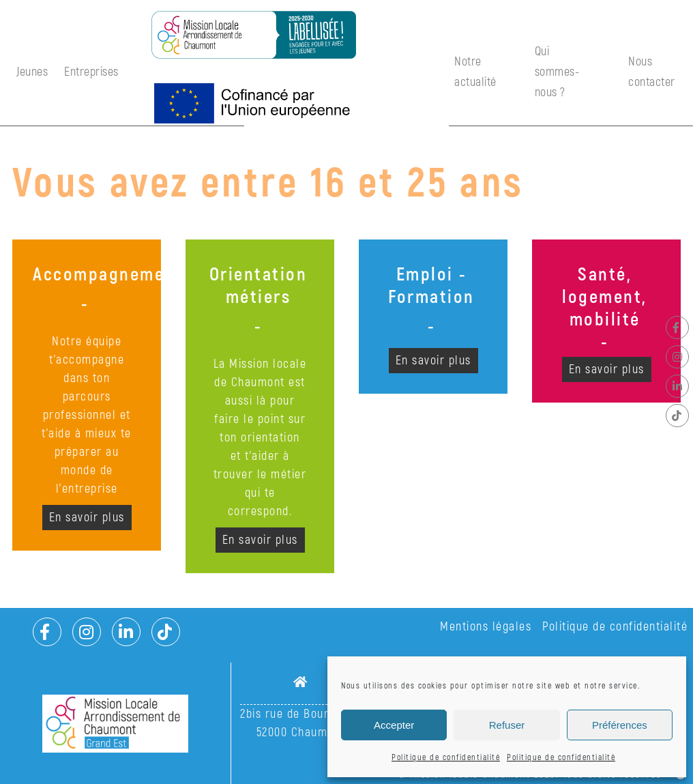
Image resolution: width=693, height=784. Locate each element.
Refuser (507, 725)
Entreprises (91, 72)
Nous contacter (652, 72)
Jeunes (32, 72)
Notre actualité (475, 72)
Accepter (394, 725)
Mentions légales (486, 627)
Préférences (620, 725)
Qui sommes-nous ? (557, 72)
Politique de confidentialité (446, 758)
